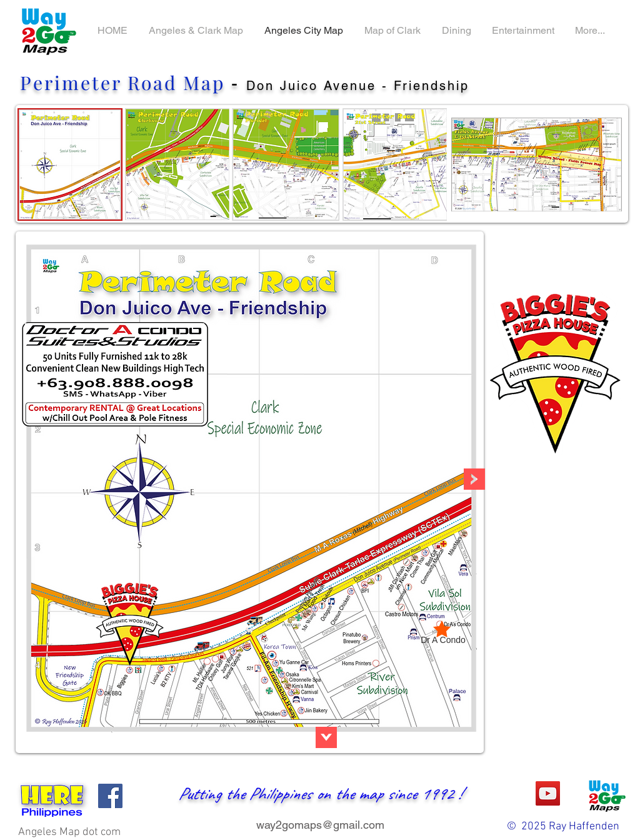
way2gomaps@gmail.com (320, 825)
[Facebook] (110, 796)
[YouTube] (548, 793)
